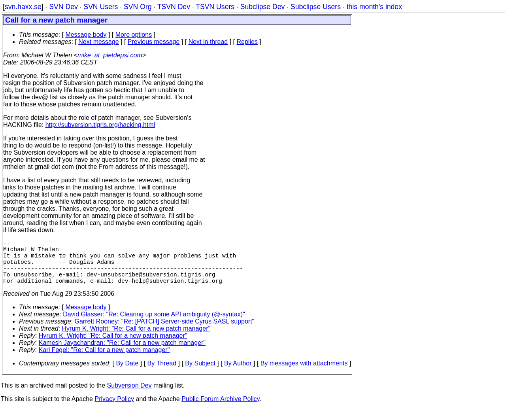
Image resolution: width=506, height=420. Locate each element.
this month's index (374, 7)
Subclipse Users (316, 7)
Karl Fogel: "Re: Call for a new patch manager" (104, 361)
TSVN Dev (174, 7)
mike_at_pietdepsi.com (110, 55)
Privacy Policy (114, 410)
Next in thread (208, 42)
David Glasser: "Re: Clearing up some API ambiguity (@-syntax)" (154, 325)
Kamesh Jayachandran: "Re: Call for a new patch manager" (122, 354)
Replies (247, 42)
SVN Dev (63, 7)
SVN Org (138, 7)
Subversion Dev (129, 396)
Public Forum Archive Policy (220, 410)
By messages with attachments (304, 374)
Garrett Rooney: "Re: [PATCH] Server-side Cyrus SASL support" (165, 332)
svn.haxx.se (23, 7)
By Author (238, 374)
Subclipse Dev (262, 7)
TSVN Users (215, 7)
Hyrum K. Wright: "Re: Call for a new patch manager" (136, 340)
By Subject (200, 374)
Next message (98, 42)
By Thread (162, 374)
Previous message (154, 42)
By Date (127, 374)
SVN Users (101, 7)
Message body (86, 35)
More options (134, 35)
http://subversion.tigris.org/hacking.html (100, 125)
